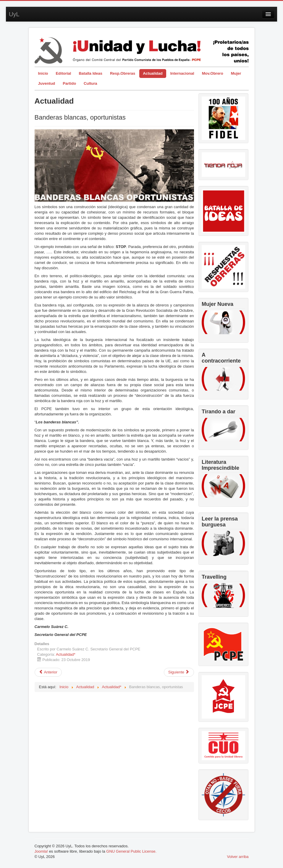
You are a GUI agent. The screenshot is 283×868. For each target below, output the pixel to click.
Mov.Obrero (213, 73)
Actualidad (153, 73)
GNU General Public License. (131, 851)
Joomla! (41, 851)
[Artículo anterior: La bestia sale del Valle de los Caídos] (48, 672)
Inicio (43, 73)
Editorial (63, 73)
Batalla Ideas (90, 73)
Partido (69, 83)
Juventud (47, 83)
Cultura (90, 83)
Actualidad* (66, 654)
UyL (14, 14)
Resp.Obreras (123, 73)
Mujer (236, 73)
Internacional (182, 73)
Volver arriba (238, 857)
